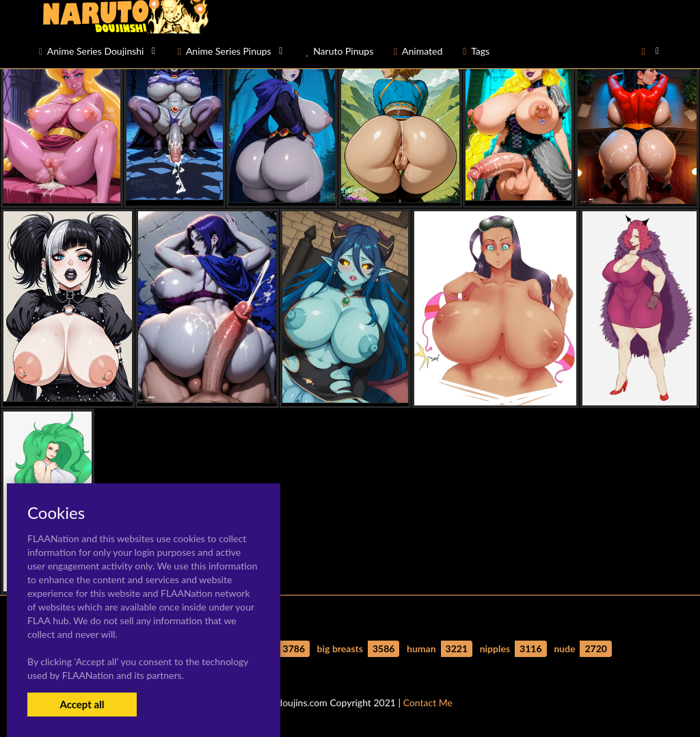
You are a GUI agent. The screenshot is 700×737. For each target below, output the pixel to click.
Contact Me (428, 702)
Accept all (82, 704)
